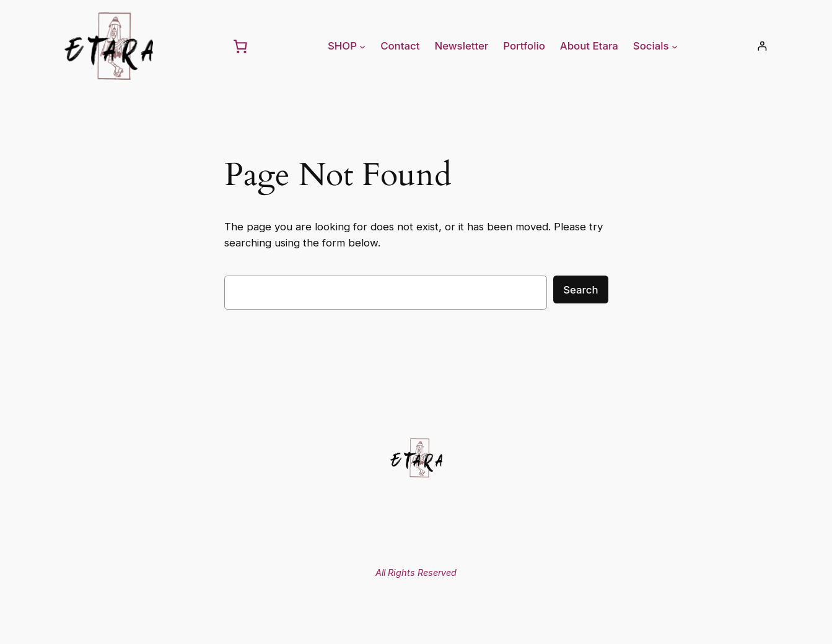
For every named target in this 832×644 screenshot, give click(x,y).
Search (580, 290)
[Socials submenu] (675, 46)
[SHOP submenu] (362, 46)
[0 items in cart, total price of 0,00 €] (240, 46)
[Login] (762, 46)
